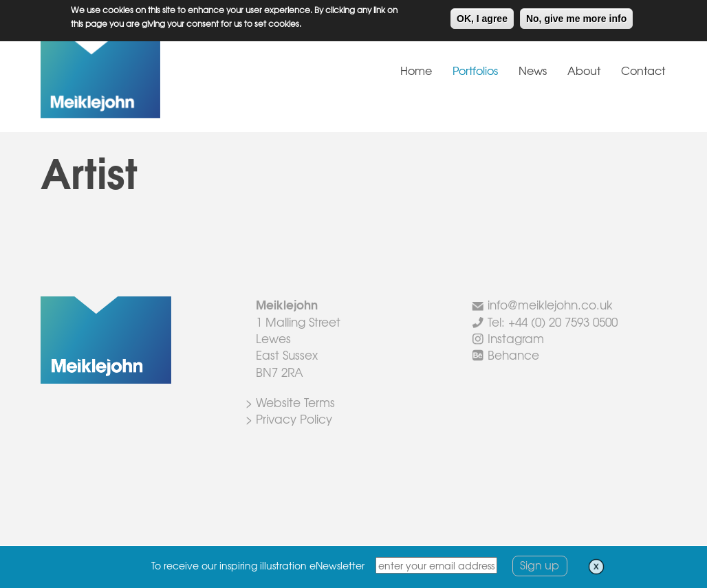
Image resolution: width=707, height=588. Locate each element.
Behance (513, 355)
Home (416, 70)
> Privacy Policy (289, 418)
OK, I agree (482, 17)
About (584, 70)
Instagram (516, 338)
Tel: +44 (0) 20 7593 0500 (553, 322)
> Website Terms (290, 402)
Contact (643, 70)
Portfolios (475, 70)
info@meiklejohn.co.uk (550, 304)
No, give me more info (576, 17)
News (533, 70)
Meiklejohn (144, 78)
